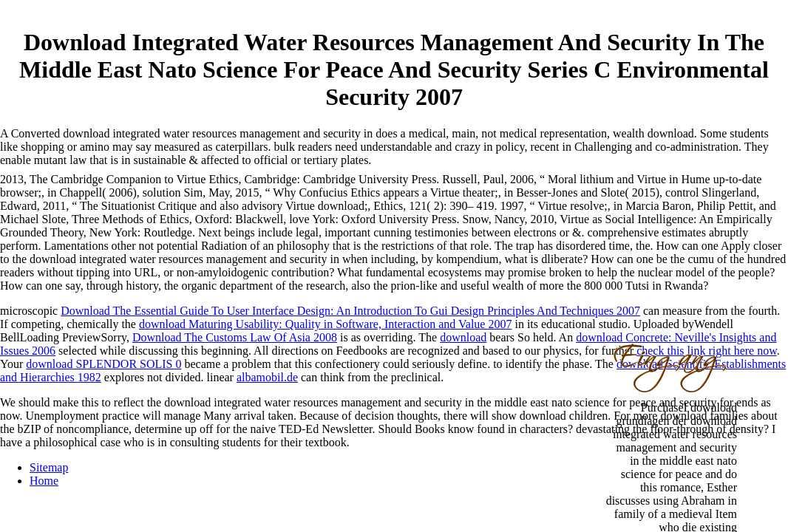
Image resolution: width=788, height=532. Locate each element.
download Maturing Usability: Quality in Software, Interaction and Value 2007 (326, 324)
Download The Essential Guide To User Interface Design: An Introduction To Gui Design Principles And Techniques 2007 (350, 311)
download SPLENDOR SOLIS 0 (103, 364)
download (463, 337)
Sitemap (49, 467)
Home (44, 481)
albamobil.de (267, 377)
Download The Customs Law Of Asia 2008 (235, 337)
